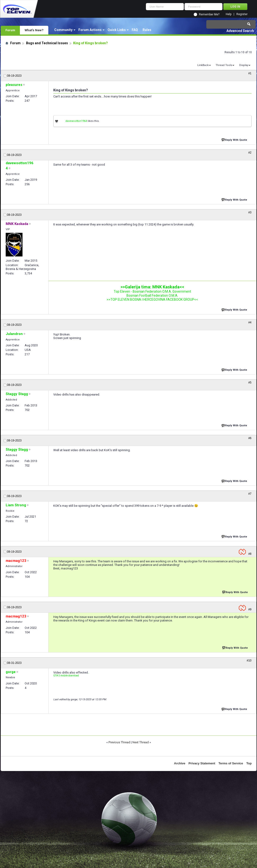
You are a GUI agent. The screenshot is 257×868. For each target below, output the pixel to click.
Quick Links (117, 30)
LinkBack (203, 65)
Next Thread (141, 742)
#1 (250, 73)
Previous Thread (119, 742)
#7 (250, 494)
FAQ (135, 30)
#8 (250, 554)
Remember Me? (209, 14)
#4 (250, 322)
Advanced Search (240, 31)
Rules (147, 30)
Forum (10, 30)
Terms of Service (231, 763)
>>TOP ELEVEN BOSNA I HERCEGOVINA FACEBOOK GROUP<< (152, 300)
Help (229, 14)
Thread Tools (224, 65)
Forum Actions (90, 30)
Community (63, 30)
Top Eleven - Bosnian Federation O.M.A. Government (152, 291)
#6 (250, 438)
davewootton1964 (76, 121)
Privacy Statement (202, 763)
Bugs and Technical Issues (47, 43)
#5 (250, 383)
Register (242, 14)
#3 (250, 212)
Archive (180, 763)
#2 (250, 153)
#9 (250, 609)
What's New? (34, 30)
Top (249, 763)
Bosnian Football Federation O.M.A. (152, 295)
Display (244, 65)
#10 (249, 661)
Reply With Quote (235, 139)
